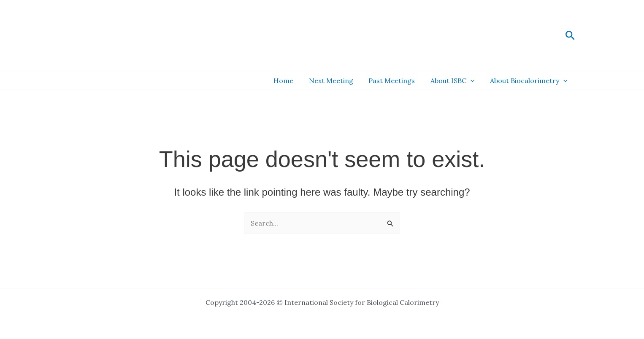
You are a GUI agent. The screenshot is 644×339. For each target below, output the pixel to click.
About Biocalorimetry (530, 81)
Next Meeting (338, 81)
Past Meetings (397, 81)
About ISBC (456, 81)
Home (292, 81)
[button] (570, 36)
